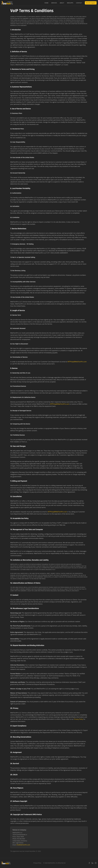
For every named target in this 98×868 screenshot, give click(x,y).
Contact (79, 3)
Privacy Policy (79, 719)
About (62, 3)
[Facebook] (89, 863)
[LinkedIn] (92, 863)
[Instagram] (96, 863)
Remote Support (91, 3)
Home (46, 3)
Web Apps (70, 3)
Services (54, 3)
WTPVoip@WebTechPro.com (77, 362)
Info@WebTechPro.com (23, 845)
